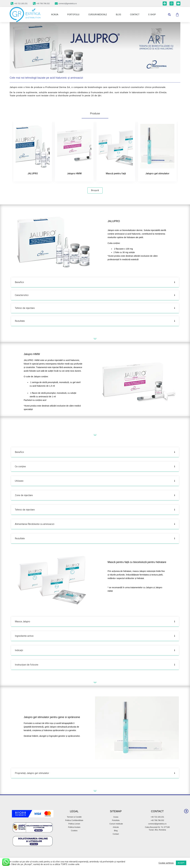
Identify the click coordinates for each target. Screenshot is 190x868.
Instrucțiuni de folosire (27, 665)
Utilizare (19, 481)
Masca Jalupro (22, 622)
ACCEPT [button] (181, 863)
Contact (135, 15)
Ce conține (20, 466)
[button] (169, 15)
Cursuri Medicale (98, 15)
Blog (119, 15)
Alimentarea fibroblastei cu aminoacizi (35, 524)
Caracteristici (22, 295)
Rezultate (20, 321)
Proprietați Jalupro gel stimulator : (32, 773)
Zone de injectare (24, 495)
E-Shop (152, 15)
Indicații (19, 650)
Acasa (55, 15)
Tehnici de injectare (25, 308)
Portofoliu (73, 15)
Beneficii (19, 282)
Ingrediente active (24, 636)
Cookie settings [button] (166, 863)
